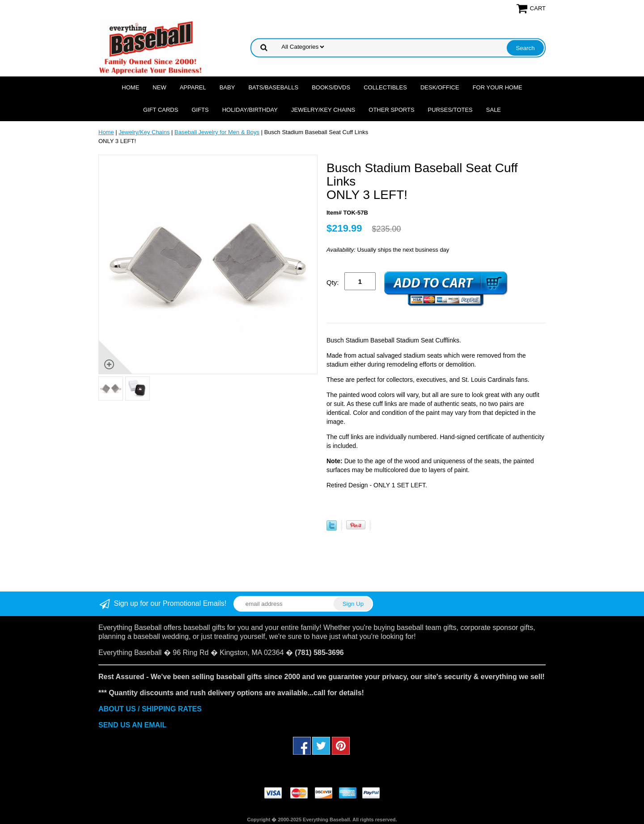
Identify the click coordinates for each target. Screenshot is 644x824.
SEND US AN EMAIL (132, 725)
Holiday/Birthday (250, 110)
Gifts (200, 110)
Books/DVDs (331, 87)
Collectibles (385, 87)
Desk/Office (440, 87)
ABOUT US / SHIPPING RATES (150, 709)
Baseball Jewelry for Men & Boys (217, 132)
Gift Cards (161, 110)
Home (130, 87)
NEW (159, 87)
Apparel (193, 87)
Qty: (333, 282)
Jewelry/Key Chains (323, 110)
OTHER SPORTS (391, 110)
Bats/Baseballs (273, 87)
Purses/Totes (450, 110)
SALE (494, 110)
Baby (227, 87)
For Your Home (498, 87)
